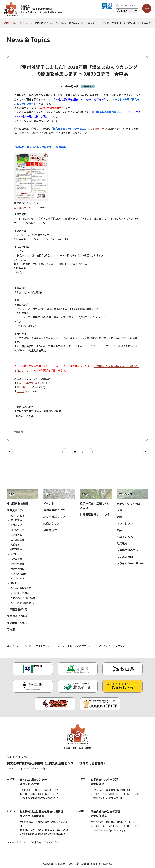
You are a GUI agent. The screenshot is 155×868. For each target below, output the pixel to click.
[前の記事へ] (10, 452)
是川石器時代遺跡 (20, 593)
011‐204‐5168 (34, 830)
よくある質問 (125, 557)
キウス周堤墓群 (18, 573)
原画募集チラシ (23, 207)
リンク (27, 646)
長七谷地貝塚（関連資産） (24, 598)
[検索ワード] (129, 6)
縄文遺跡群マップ (54, 517)
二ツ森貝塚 (16, 535)
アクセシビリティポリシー (113, 646)
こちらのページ (98, 128)
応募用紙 (21, 387)
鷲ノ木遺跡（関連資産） (23, 603)
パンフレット (125, 523)
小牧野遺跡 (16, 559)
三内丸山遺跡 (17, 540)
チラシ (20, 391)
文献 (119, 530)
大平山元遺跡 (17, 515)
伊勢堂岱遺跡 (17, 564)
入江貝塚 (15, 554)
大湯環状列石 (17, 569)
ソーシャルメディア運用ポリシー (76, 646)
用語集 (11, 629)
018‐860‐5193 (105, 826)
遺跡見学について (54, 510)
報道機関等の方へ (127, 550)
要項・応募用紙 (25, 383)
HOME (6, 23)
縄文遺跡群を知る (18, 503)
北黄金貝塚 (16, 525)
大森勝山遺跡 (17, 578)
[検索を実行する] (118, 6)
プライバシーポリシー (130, 563)
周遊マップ (50, 530)
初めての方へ (125, 537)
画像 (119, 510)
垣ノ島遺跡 (16, 520)
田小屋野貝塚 (17, 530)
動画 (119, 517)
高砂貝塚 (15, 583)
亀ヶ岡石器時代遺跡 (21, 588)
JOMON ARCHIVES (128, 503)
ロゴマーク (13, 646)
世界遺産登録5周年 (18, 609)
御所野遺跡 (16, 549)
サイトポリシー (44, 646)
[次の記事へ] (145, 452)
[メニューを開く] (147, 8)
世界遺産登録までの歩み (95, 514)
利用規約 (122, 543)
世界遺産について (17, 616)
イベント (49, 503)
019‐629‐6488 (105, 794)
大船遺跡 (15, 544)
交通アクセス (51, 523)
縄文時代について (17, 623)
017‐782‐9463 (34, 794)
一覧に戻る (77, 452)
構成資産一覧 (15, 510)
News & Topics (22, 23)
